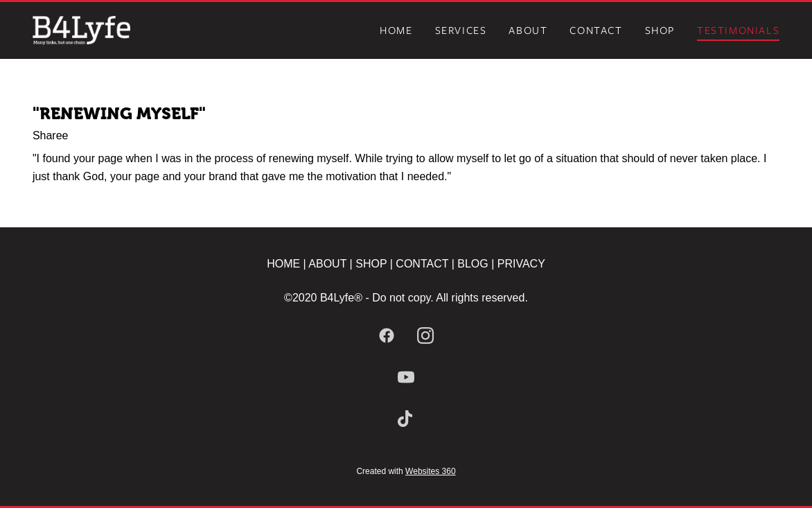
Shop (660, 30)
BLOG (473, 264)
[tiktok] (406, 419)
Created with (406, 471)
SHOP (371, 264)
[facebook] (387, 336)
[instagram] (425, 336)
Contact (596, 30)
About (528, 30)
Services (461, 30)
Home (396, 30)
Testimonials (738, 30)
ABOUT (329, 264)
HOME (283, 264)
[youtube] (406, 378)
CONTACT (422, 264)
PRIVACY (521, 264)
